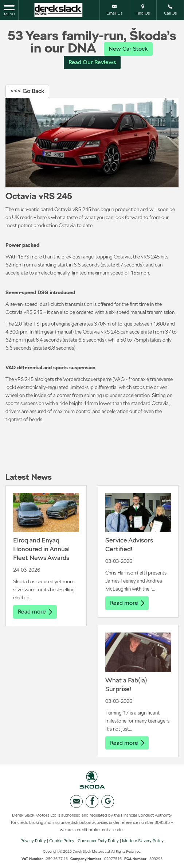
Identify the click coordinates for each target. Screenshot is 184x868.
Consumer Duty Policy (98, 841)
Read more (35, 612)
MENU (9, 10)
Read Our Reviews (92, 62)
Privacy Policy (33, 841)
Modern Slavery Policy (143, 841)
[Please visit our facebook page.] (92, 801)
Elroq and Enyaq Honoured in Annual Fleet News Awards (41, 549)
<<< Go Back (27, 91)
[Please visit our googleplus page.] (108, 801)
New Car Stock (128, 49)
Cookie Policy (62, 841)
